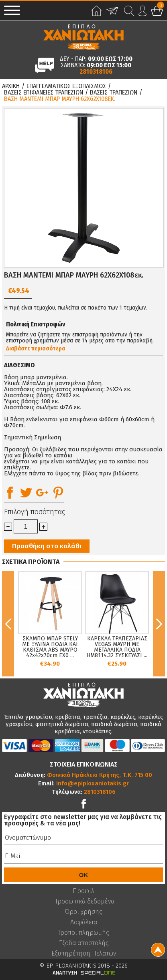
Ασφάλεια (84, 922)
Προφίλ (83, 891)
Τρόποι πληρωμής (83, 933)
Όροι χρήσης (83, 912)
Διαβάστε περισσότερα (36, 349)
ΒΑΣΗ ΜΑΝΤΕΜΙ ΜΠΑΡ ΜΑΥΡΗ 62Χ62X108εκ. (60, 99)
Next (159, 624)
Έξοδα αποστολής (84, 943)
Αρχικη (11, 86)
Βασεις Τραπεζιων (114, 93)
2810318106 (96, 72)
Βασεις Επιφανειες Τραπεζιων (44, 93)
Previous (8, 624)
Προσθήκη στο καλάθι (47, 546)
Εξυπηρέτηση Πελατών (84, 954)
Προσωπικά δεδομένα (84, 902)
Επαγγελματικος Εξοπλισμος (66, 86)
